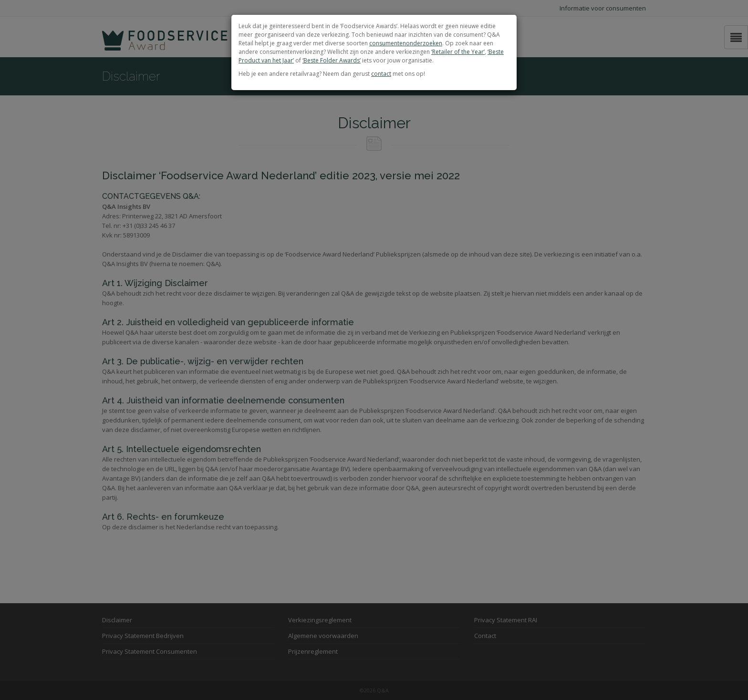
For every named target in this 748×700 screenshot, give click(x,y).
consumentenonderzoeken (406, 43)
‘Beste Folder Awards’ (332, 60)
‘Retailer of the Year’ (458, 52)
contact (381, 74)
